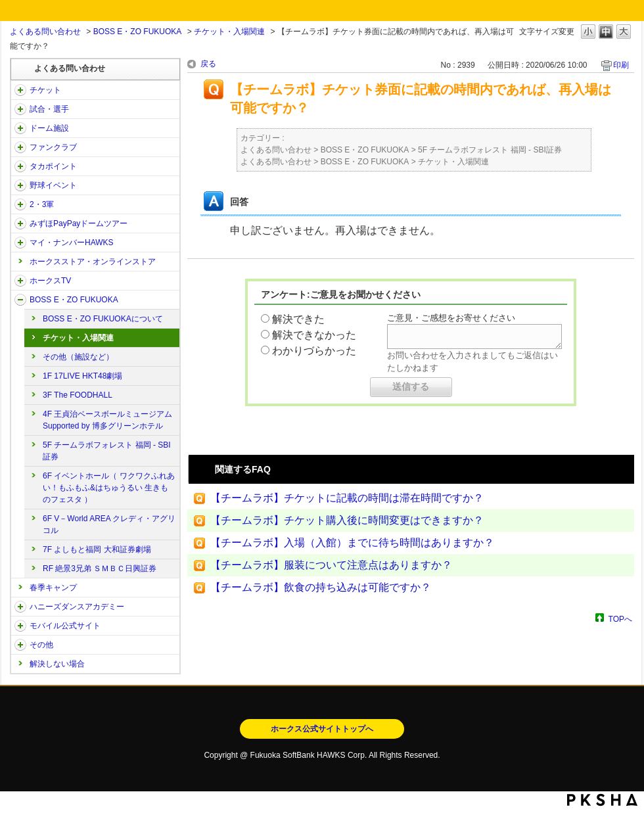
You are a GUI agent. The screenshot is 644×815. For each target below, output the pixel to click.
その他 (41, 645)
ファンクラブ (53, 147)
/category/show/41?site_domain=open (20, 166)
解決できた (298, 319)
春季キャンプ (53, 588)
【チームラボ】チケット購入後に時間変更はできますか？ (347, 520)
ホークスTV (50, 281)
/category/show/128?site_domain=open (20, 300)
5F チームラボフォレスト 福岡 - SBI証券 (107, 451)
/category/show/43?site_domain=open (20, 204)
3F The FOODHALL (78, 395)
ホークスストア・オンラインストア (93, 262)
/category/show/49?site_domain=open (20, 645)
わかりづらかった (314, 351)
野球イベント (53, 185)
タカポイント (53, 166)
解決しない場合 (57, 664)
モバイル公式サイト (65, 626)
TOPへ (620, 619)
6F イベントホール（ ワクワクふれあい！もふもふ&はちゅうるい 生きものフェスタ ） (109, 488)
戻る (208, 64)
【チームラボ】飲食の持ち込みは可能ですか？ (321, 587)
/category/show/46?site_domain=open (20, 243)
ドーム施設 (49, 128)
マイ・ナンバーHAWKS (72, 243)
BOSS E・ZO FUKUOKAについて (103, 319)
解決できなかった (314, 335)
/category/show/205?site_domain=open (20, 281)
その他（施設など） (78, 357)
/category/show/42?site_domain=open (20, 185)
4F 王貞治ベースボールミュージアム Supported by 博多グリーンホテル (107, 420)
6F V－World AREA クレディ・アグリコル (109, 524)
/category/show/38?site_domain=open (20, 109)
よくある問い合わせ (45, 32)
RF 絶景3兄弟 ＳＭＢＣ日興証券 (100, 569)
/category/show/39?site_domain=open (20, 128)
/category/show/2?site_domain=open (20, 90)
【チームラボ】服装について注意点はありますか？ (331, 565)
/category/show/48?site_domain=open (20, 626)
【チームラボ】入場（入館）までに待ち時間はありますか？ (352, 543)
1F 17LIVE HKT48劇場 (82, 376)
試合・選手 (49, 109)
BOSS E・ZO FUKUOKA (138, 32)
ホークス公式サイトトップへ (322, 729)
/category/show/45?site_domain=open (20, 223)
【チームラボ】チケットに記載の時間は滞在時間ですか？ (347, 498)
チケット (45, 90)
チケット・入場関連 (229, 32)
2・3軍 (42, 204)
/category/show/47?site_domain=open (20, 607)
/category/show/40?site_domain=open (20, 147)
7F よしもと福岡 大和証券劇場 (97, 549)
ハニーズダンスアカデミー (77, 607)
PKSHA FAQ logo (602, 800)
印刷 (621, 65)
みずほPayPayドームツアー (79, 223)
